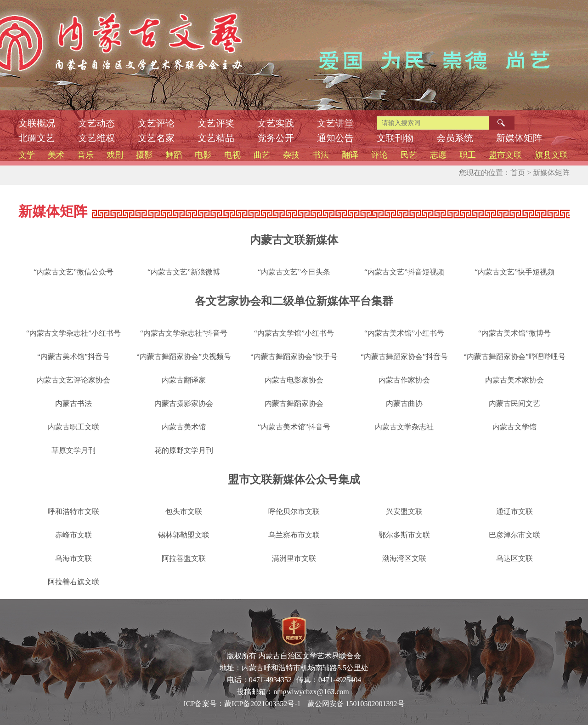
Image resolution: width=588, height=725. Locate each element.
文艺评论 (156, 123)
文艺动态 (96, 123)
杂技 (291, 155)
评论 (379, 155)
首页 (518, 173)
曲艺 (262, 155)
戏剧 (115, 155)
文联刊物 (395, 138)
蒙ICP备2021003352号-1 (262, 704)
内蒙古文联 (156, 28)
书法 (321, 155)
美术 (56, 155)
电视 (232, 155)
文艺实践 (276, 123)
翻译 (350, 155)
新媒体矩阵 (519, 138)
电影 (203, 155)
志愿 (438, 155)
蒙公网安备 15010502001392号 (356, 704)
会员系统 (455, 138)
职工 (468, 155)
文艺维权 (96, 138)
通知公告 (335, 138)
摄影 (144, 155)
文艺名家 (156, 138)
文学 (27, 155)
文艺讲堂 (335, 123)
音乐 (85, 155)
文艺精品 (216, 138)
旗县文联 (551, 155)
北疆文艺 (37, 138)
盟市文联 (505, 155)
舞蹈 (174, 155)
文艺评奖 (216, 123)
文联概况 (37, 123)
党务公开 (276, 138)
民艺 (409, 155)
